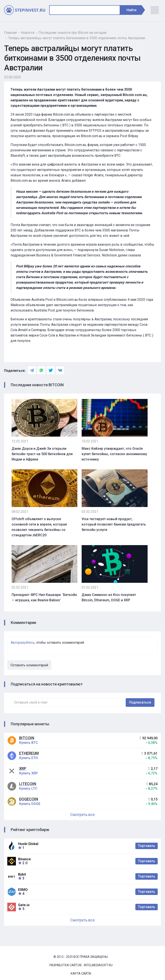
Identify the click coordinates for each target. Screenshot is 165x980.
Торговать (147, 846)
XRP (23, 768)
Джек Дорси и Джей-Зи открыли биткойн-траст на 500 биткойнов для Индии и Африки (42, 454)
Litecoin (28, 784)
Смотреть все (82, 815)
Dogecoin (29, 799)
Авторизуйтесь (23, 643)
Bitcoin (27, 738)
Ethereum (29, 753)
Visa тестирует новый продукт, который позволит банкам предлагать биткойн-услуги (114, 524)
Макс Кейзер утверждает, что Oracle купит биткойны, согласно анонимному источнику (114, 454)
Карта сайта (81, 974)
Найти (134, 10)
